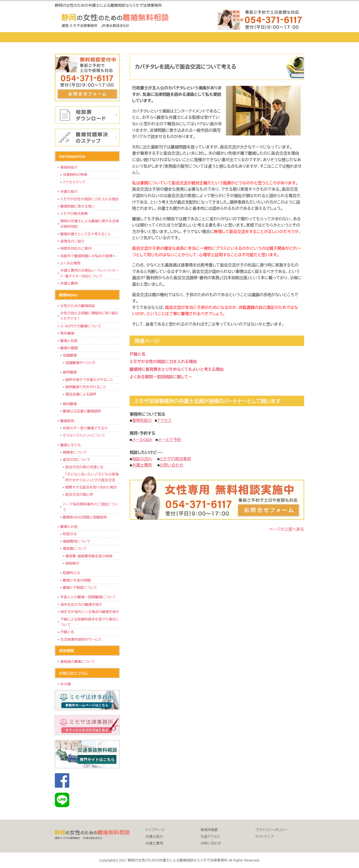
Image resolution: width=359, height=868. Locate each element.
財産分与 (70, 534)
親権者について (75, 452)
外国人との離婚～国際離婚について (88, 597)
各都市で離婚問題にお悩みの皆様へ (88, 256)
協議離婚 (70, 355)
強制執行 (72, 563)
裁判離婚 (70, 404)
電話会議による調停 (81, 394)
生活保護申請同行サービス (81, 639)
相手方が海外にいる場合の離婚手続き (90, 612)
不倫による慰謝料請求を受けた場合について (90, 622)
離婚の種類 (69, 348)
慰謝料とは (71, 573)
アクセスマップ (74, 182)
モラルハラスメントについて (84, 435)
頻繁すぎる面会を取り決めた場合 (91, 487)
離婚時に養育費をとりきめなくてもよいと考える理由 (177, 369)
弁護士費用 (156, 37)
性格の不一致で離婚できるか (85, 428)
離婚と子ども (71, 445)
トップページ (74, 37)
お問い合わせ (283, 37)
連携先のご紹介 (73, 241)
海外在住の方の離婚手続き (81, 605)
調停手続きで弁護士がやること (89, 380)
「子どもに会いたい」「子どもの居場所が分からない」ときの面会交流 (92, 477)
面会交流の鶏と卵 (79, 495)
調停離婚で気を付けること (86, 387)
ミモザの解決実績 (74, 214)
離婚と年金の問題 (77, 580)
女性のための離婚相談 (78, 306)
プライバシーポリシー (271, 830)
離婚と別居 (69, 341)
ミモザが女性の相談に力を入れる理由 (163, 362)
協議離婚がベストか (80, 363)
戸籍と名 (137, 354)
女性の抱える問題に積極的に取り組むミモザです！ (90, 316)
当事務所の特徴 (75, 175)
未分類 (66, 684)
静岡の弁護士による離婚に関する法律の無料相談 (90, 224)
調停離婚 (70, 372)
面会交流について (77, 460)
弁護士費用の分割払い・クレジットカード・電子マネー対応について (90, 273)
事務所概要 (198, 37)
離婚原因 (67, 421)
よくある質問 (70, 263)
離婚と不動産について (80, 588)
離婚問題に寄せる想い (78, 206)
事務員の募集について (78, 662)
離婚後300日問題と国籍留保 (85, 517)
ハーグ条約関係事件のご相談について (90, 507)
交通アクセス (241, 37)
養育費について (75, 549)
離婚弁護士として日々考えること (86, 234)
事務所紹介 (69, 167)
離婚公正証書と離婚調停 (82, 411)
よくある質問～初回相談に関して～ (161, 377)
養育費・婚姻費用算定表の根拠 (89, 556)
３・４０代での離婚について (81, 326)
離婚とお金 (69, 527)
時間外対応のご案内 (76, 248)
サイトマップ (265, 837)
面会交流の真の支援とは (84, 467)
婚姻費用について (77, 541)
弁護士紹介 (113, 37)
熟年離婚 (67, 333)
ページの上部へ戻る (287, 529)
